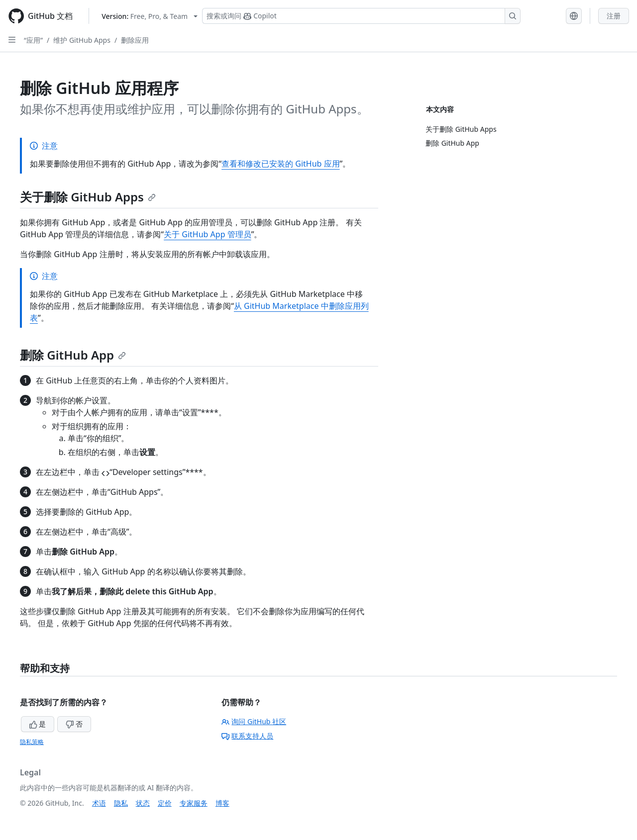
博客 (222, 803)
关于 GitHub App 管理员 (208, 234)
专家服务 (194, 803)
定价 (165, 803)
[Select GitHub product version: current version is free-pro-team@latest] (150, 16)
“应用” (33, 40)
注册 (614, 16)
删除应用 (135, 40)
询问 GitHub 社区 (254, 721)
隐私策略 (32, 742)
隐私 (121, 803)
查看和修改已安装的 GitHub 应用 (280, 164)
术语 (99, 803)
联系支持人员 (247, 736)
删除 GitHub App (73, 355)
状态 (143, 803)
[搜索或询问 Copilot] (361, 16)
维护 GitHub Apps (82, 40)
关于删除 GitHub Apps (88, 197)
